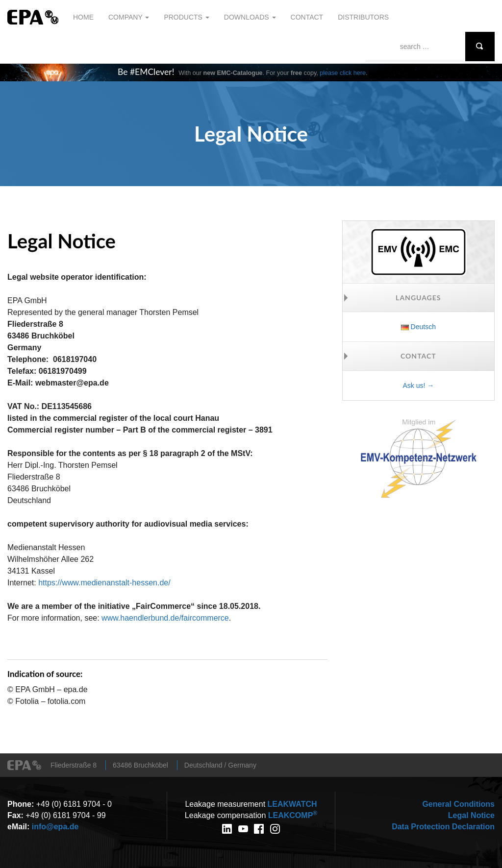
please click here (343, 73)
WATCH (292, 804)
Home (83, 17)
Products (186, 17)
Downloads (250, 17)
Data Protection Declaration (443, 827)
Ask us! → (418, 386)
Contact (307, 17)
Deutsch (418, 327)
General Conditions (458, 804)
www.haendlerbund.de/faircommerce (165, 618)
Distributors (363, 17)
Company (129, 17)
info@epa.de (55, 827)
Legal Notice (471, 815)
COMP (293, 815)
